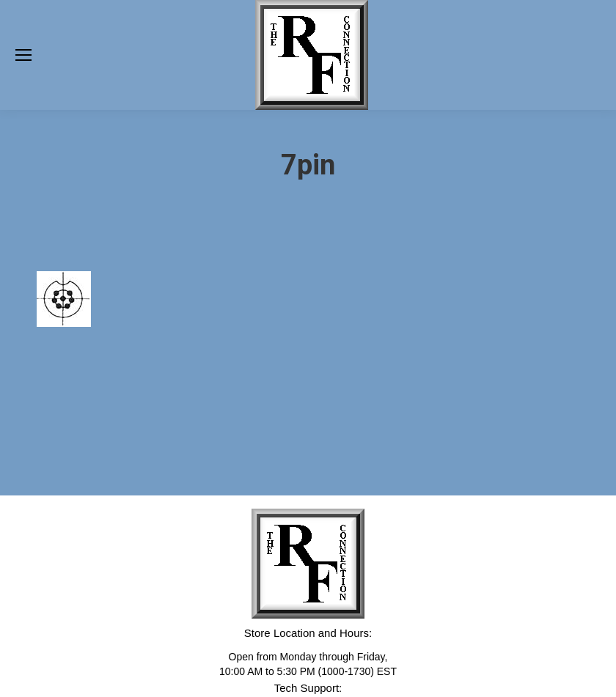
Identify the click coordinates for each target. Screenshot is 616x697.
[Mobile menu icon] (23, 55)
